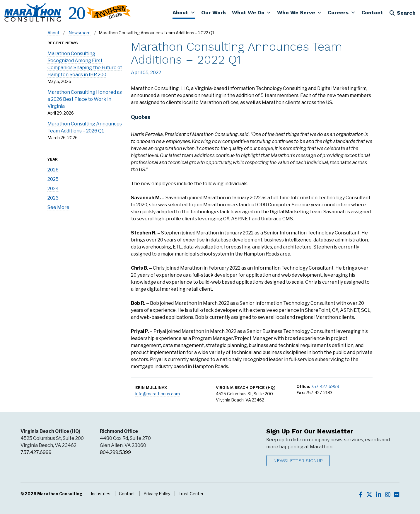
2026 (53, 170)
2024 (53, 189)
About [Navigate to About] (53, 33)
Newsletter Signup (298, 461)
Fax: (301, 393)
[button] (184, 12)
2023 (53, 198)
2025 (53, 179)
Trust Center (191, 494)
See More (58, 207)
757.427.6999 (36, 452)
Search (402, 13)
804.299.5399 (115, 452)
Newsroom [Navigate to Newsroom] (80, 33)
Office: (303, 386)
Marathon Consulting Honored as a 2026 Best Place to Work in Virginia (85, 99)
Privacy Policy (157, 494)
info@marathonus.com (158, 394)
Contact (127, 494)
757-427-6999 (325, 386)
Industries (101, 494)
